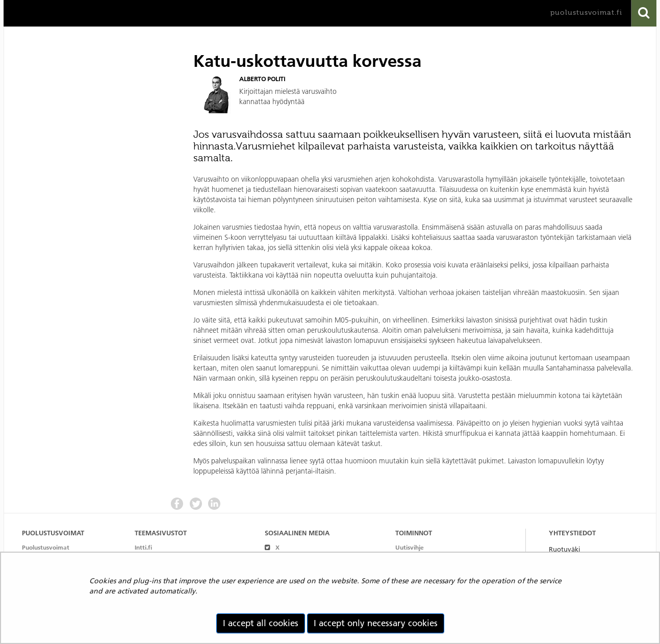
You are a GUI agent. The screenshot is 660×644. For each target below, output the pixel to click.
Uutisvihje (410, 547)
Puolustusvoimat (46, 547)
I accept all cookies (261, 623)
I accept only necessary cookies (376, 623)
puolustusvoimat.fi (586, 13)
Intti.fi (143, 547)
